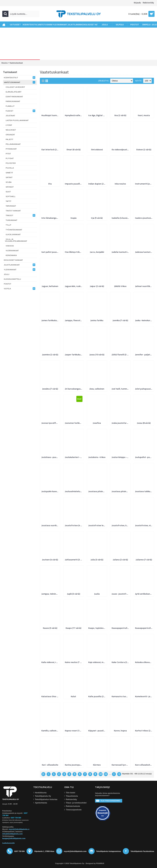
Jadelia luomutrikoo (121, 252)
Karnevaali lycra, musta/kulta (121, 765)
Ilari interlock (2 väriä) (51, 149)
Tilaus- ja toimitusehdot (75, 803)
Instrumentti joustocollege (144, 184)
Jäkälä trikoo (120, 286)
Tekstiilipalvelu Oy (42, 796)
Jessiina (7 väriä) (50, 389)
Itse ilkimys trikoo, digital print (74, 252)
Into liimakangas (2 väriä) (51, 218)
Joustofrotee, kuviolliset (121, 525)
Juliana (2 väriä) (120, 560)
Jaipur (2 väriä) (97, 286)
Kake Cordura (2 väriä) (121, 662)
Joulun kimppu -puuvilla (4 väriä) (121, 457)
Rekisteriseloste (72, 806)
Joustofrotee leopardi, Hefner (98, 525)
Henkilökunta (40, 793)
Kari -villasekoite (50, 765)
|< (43, 774)
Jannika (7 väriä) (120, 320)
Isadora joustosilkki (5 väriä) (144, 218)
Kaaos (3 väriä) (50, 628)
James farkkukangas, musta (51, 320)
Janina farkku (97, 320)
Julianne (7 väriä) (144, 560)
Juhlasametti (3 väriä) (74, 560)
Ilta (50, 184)
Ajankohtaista (40, 803)
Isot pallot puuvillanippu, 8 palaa (51, 252)
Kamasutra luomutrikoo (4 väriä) (121, 696)
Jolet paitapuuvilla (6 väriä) (144, 389)
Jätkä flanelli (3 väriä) (121, 354)
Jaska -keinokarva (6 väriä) (144, 320)
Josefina (97, 423)
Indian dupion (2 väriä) (98, 184)
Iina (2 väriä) (120, 115)
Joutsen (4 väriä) (50, 560)
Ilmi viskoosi (97, 149)
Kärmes (97, 765)
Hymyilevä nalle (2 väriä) (74, 115)
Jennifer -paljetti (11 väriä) (144, 354)
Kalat (73, 696)
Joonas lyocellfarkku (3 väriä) (51, 423)
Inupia (74, 218)
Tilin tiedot (70, 793)
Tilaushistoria (71, 796)
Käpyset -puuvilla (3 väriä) (98, 731)
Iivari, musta (144, 115)
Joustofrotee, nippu (144, 525)
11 (106, 774)
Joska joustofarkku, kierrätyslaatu (121, 423)
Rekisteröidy (71, 800)
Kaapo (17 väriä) (73, 628)
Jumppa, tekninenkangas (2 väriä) (51, 594)
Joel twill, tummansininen (121, 389)
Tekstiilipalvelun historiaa (45, 800)
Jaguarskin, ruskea (74, 286)
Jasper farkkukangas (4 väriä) (74, 354)
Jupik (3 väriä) (74, 594)
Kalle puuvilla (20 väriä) (98, 696)
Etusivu (5, 63)
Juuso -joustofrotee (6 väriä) (121, 594)
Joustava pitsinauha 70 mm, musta (121, 491)
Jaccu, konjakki (97, 252)
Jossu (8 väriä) (144, 423)
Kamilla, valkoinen (50, 731)
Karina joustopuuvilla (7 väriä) (74, 765)
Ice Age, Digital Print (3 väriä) (98, 115)
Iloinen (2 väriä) (144, 149)
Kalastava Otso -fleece (51, 696)
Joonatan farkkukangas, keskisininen (74, 423)
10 (101, 774)
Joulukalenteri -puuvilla (74, 457)
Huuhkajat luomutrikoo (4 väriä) (51, 115)
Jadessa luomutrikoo (144, 252)
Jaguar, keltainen (50, 286)
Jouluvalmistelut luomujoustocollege (74, 491)
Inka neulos (120, 184)
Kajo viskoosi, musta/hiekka (98, 662)
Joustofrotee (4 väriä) (74, 525)
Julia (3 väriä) (97, 560)
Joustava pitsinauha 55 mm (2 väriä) (98, 491)
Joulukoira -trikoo (97, 457)
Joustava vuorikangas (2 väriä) (51, 525)
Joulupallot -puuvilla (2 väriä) (144, 457)
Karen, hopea (120, 731)
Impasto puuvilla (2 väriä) (74, 184)
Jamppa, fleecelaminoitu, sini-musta (74, 320)
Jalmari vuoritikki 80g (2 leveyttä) (144, 286)
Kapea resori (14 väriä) (74, 731)
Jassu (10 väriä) (97, 354)
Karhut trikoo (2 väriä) (144, 731)
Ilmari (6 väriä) (74, 149)
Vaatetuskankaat (16, 63)
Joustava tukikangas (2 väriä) (144, 491)
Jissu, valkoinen (97, 389)
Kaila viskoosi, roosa (51, 662)
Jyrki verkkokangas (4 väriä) (144, 594)
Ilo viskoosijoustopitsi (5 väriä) (121, 149)
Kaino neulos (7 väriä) (74, 662)
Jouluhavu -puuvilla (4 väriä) (51, 457)
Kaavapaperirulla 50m (144, 628)
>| (119, 774)
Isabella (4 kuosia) (120, 218)
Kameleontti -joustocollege (144, 696)
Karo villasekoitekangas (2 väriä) (144, 765)
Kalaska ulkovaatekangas (144, 662)
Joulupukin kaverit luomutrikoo (51, 491)
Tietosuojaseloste (73, 810)
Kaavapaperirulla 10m (121, 628)
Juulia (97, 594)
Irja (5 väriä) (97, 218)
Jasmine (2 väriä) (50, 354)
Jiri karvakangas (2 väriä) (74, 389)
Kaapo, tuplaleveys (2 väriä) (98, 628)
